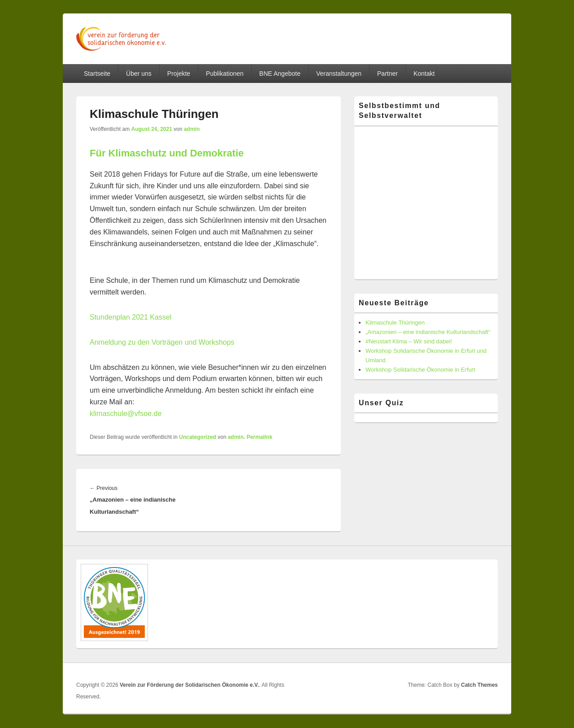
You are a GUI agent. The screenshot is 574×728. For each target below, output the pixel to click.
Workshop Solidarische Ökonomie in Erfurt (420, 370)
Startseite (97, 74)
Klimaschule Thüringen (395, 323)
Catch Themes (479, 685)
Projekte (179, 74)
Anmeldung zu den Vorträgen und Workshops (162, 342)
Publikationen (225, 74)
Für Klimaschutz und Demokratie (167, 153)
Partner (387, 74)
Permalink (259, 437)
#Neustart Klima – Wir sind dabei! (409, 341)
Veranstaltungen (339, 74)
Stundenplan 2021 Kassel (130, 317)
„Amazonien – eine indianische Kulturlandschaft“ (428, 332)
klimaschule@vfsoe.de (126, 414)
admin (192, 129)
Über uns (139, 74)
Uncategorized (198, 437)
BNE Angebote (280, 74)
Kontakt (424, 74)
